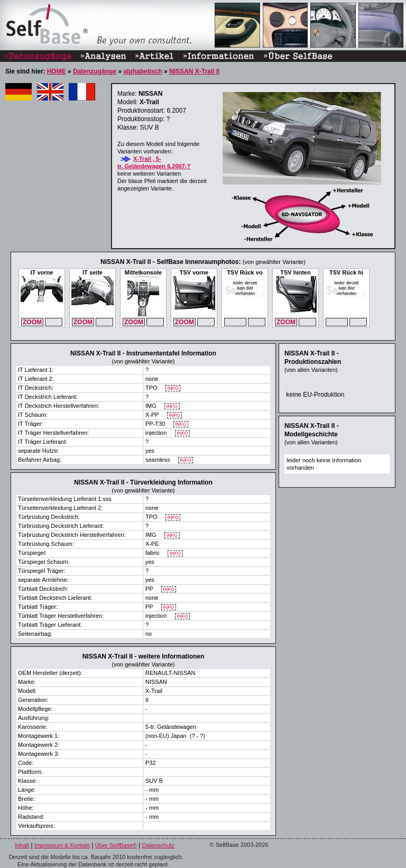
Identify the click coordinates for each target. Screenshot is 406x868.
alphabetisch (142, 71)
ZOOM (32, 322)
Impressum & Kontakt (62, 845)
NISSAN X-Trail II (194, 71)
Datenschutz (158, 845)
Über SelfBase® (116, 845)
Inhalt (22, 845)
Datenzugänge (95, 71)
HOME (57, 71)
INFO (173, 389)
